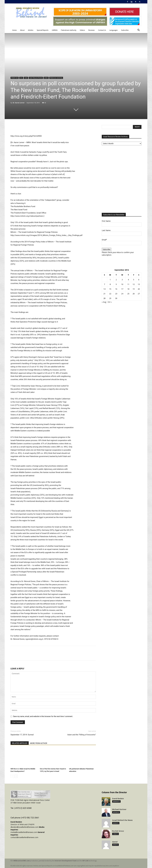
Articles (31, 30)
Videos (82, 30)
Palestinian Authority (69, 30)
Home (14, 30)
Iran (21, 78)
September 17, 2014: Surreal (22, 735)
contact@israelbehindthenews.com (24, 837)
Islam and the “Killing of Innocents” (82, 735)
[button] (139, 30)
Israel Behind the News (122, 820)
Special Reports (43, 30)
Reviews (92, 30)
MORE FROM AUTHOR (39, 743)
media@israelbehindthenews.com (24, 832)
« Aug (104, 302)
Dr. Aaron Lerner (19, 103)
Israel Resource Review (36, 78)
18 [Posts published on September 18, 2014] (128, 289)
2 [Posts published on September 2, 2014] (116, 280)
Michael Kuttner (119, 809)
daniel (115, 842)
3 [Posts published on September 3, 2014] (122, 280)
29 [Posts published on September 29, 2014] (110, 298)
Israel (26, 78)
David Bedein (118, 799)
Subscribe (125, 30)
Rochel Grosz (118, 831)
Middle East (15, 78)
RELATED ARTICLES (20, 743)
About (22, 30)
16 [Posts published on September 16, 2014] (116, 289)
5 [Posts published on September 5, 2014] (134, 280)
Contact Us (102, 30)
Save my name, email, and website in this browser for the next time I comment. (43, 716)
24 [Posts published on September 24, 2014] (122, 294)
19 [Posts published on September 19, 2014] (134, 289)
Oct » (110, 302)
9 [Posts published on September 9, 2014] (116, 284)
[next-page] (16, 776)
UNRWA (55, 30)
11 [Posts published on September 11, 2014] (128, 284)
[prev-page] (12, 776)
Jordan (46, 78)
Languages (114, 30)
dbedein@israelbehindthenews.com (25, 827)
